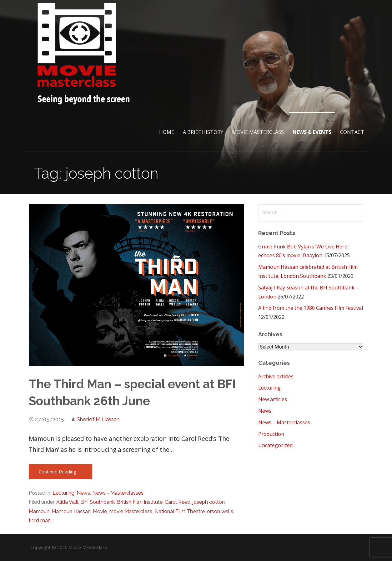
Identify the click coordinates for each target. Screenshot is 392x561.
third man (40, 520)
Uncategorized (275, 445)
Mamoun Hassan (71, 511)
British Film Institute (140, 502)
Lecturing (63, 493)
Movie (100, 511)
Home (167, 132)
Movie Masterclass (258, 132)
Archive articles (276, 376)
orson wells (220, 511)
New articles (273, 399)
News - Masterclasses (118, 493)
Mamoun (39, 511)
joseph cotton (209, 502)
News (83, 493)
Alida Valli (67, 502)
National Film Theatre (180, 511)
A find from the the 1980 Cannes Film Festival (311, 308)
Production (271, 434)
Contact (352, 132)
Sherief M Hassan (98, 419)
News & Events (312, 132)
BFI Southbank (98, 502)
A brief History (203, 132)
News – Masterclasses (284, 422)
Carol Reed (178, 502)
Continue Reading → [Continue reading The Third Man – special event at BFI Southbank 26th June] (60, 472)
